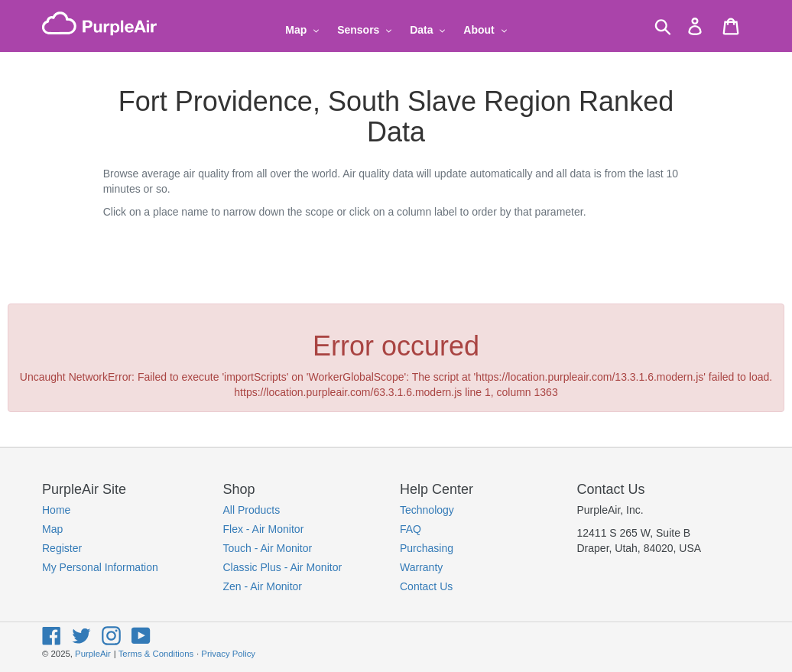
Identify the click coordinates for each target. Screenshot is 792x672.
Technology (427, 510)
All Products (252, 510)
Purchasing (427, 548)
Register (62, 548)
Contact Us (426, 586)
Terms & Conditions (156, 654)
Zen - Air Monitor (263, 586)
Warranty (421, 567)
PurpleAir (93, 654)
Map (52, 529)
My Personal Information (100, 567)
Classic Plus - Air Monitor (283, 567)
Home (56, 510)
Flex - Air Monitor (264, 529)
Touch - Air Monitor (268, 548)
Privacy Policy (228, 654)
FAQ (411, 529)
